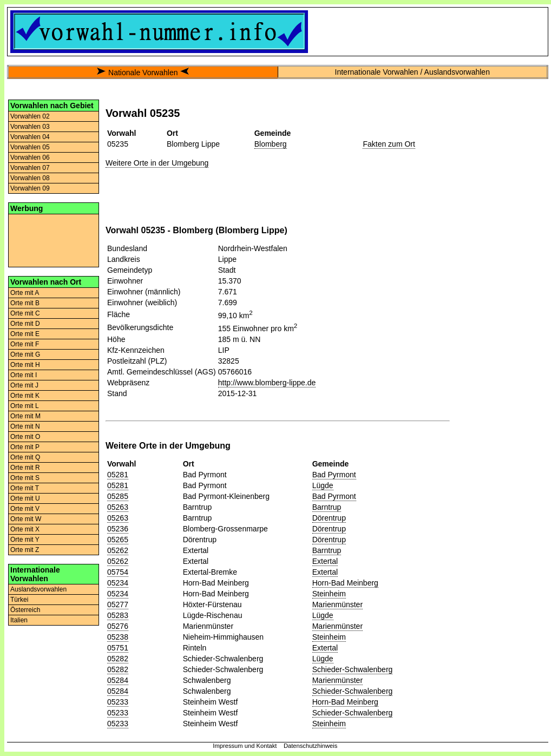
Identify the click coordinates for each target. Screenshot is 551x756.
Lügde (323, 485)
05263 (118, 507)
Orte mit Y (25, 540)
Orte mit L (25, 406)
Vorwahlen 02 (30, 116)
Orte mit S (25, 478)
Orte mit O (25, 437)
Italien (19, 620)
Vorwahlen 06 (30, 157)
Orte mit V (25, 509)
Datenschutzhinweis (311, 746)
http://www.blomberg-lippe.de (267, 383)
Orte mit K (25, 396)
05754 (118, 572)
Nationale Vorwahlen (143, 73)
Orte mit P (25, 447)
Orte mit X (25, 529)
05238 (118, 637)
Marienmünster (337, 604)
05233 (118, 702)
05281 (118, 475)
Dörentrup (329, 518)
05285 (118, 496)
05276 (118, 626)
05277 (118, 604)
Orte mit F (25, 344)
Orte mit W (26, 519)
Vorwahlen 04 (30, 137)
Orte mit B (25, 303)
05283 (118, 615)
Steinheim (329, 594)
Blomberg (271, 144)
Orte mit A (25, 293)
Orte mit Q (25, 457)
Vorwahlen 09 (30, 188)
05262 (118, 550)
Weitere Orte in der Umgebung (157, 163)
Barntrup (327, 507)
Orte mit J (24, 385)
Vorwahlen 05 (30, 147)
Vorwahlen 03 (30, 127)
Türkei (19, 600)
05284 (118, 680)
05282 (118, 659)
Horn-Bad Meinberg (345, 583)
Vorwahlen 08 (30, 178)
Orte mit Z (25, 550)
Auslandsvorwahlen (38, 589)
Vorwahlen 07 (30, 168)
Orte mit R (25, 468)
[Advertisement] (54, 240)
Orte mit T (25, 488)
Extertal (325, 561)
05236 (118, 529)
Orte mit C (25, 313)
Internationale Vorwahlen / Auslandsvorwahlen (412, 72)
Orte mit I (24, 375)
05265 (118, 540)
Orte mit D (25, 324)
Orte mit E (25, 334)
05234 (118, 583)
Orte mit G (25, 354)
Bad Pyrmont (334, 475)
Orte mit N (25, 426)
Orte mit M (25, 416)
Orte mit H (25, 365)
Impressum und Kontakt (245, 746)
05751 (118, 648)
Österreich (25, 610)
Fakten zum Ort (389, 144)
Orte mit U (25, 498)
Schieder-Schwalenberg (353, 669)
